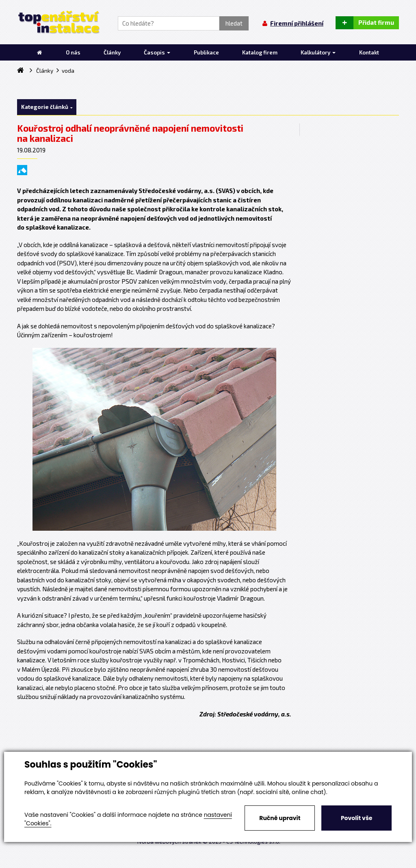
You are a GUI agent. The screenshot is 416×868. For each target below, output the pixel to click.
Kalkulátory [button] (318, 52)
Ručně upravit (280, 818)
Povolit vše (356, 818)
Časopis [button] (157, 52)
